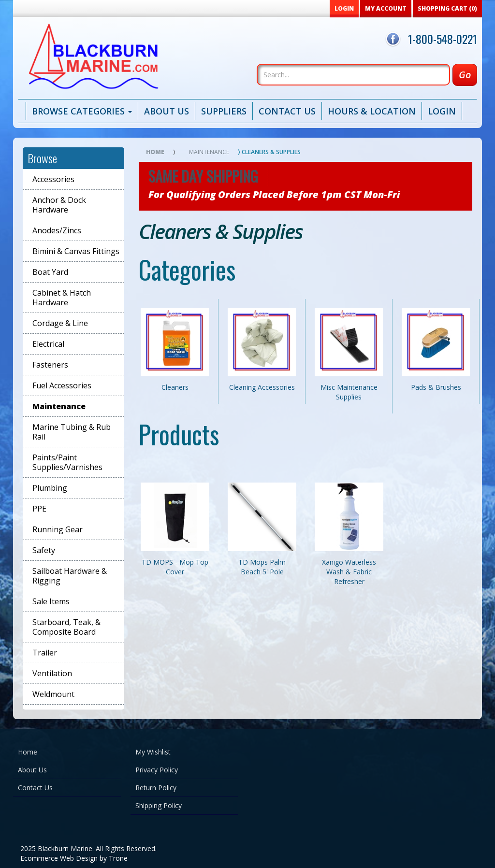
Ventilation (52, 673)
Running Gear (58, 529)
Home (155, 152)
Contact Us (287, 111)
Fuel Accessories (62, 385)
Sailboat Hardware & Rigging (70, 576)
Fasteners (50, 365)
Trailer (45, 653)
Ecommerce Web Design (59, 858)
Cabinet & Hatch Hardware (62, 298)
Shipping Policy (159, 805)
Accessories (53, 179)
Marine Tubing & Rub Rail (72, 432)
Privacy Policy (157, 770)
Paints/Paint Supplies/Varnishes (67, 462)
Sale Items (51, 601)
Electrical (48, 344)
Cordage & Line (60, 323)
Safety (44, 550)
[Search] (353, 75)
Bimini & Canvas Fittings (76, 251)
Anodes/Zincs (57, 230)
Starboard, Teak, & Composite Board (66, 627)
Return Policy (156, 788)
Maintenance (59, 406)
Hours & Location (372, 111)
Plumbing (50, 488)
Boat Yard (50, 272)
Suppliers (224, 111)
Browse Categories (82, 111)
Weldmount (53, 694)
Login (442, 111)
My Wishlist (153, 752)
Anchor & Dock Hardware (59, 205)
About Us (167, 111)
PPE (39, 509)
